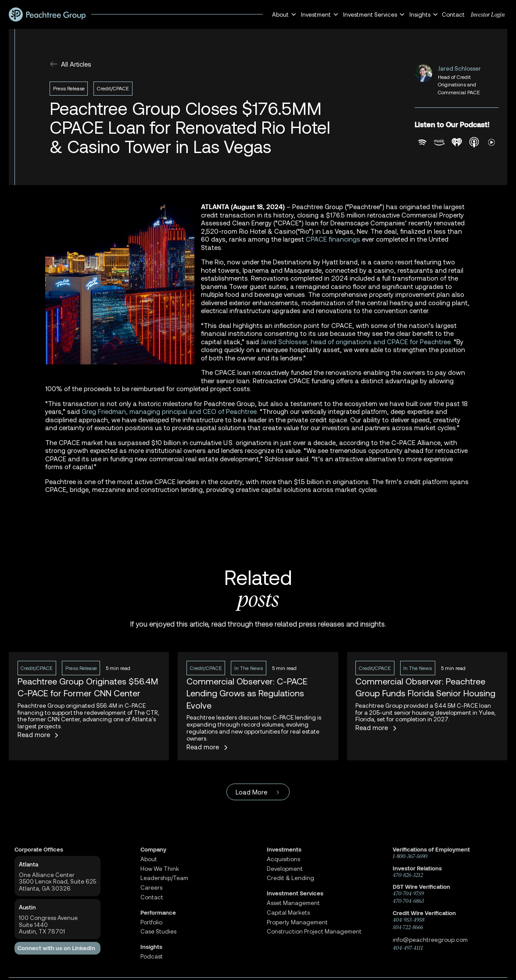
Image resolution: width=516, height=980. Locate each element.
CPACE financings (333, 239)
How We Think (160, 869)
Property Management (297, 922)
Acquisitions (283, 859)
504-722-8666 (408, 927)
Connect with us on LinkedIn (56, 948)
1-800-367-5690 (410, 856)
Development (285, 869)
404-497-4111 (408, 948)
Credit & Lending (290, 878)
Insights (151, 947)
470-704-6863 (408, 901)
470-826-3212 (408, 875)
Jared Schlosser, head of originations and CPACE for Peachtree (356, 342)
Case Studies (158, 932)
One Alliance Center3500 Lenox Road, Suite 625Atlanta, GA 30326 (57, 882)
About (149, 859)
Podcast (152, 957)
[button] (283, 15)
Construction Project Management (314, 932)
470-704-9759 (408, 894)
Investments (284, 850)
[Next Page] (258, 792)
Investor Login (488, 14)
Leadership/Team (164, 878)
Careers (151, 888)
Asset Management (293, 903)
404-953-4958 (408, 920)
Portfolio (151, 922)
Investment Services (295, 893)
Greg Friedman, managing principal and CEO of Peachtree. (170, 411)
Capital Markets (288, 913)
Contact (453, 14)
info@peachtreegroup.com (430, 940)
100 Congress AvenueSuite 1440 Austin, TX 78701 (48, 925)
